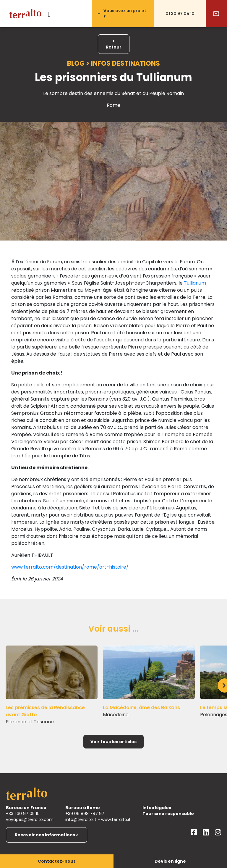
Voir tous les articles (113, 742)
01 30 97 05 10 (180, 14)
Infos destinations (125, 63)
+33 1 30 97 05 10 (23, 814)
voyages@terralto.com (30, 819)
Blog (76, 63)
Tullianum (195, 283)
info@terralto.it (81, 819)
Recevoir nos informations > (47, 835)
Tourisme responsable (168, 814)
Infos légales (157, 808)
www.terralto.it (116, 819)
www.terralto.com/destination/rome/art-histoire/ (70, 567)
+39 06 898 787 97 (85, 814)
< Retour (114, 44)
